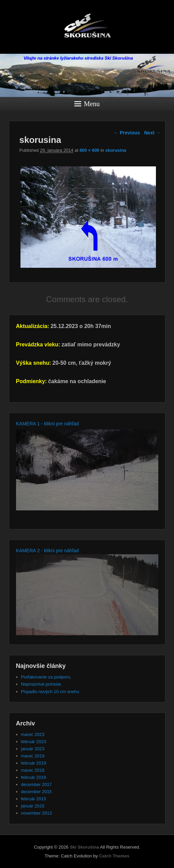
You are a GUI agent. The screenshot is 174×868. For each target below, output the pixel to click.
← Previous (127, 133)
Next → (153, 133)
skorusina (115, 150)
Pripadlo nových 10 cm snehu (50, 692)
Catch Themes (114, 856)
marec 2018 (33, 770)
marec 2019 (33, 756)
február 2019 (34, 763)
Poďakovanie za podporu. (46, 677)
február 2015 (34, 799)
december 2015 (37, 792)
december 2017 (37, 784)
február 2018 (34, 777)
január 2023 (33, 749)
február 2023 (34, 742)
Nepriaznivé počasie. (42, 684)
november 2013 (37, 813)
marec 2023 (33, 734)
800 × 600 (89, 150)
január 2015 (33, 806)
